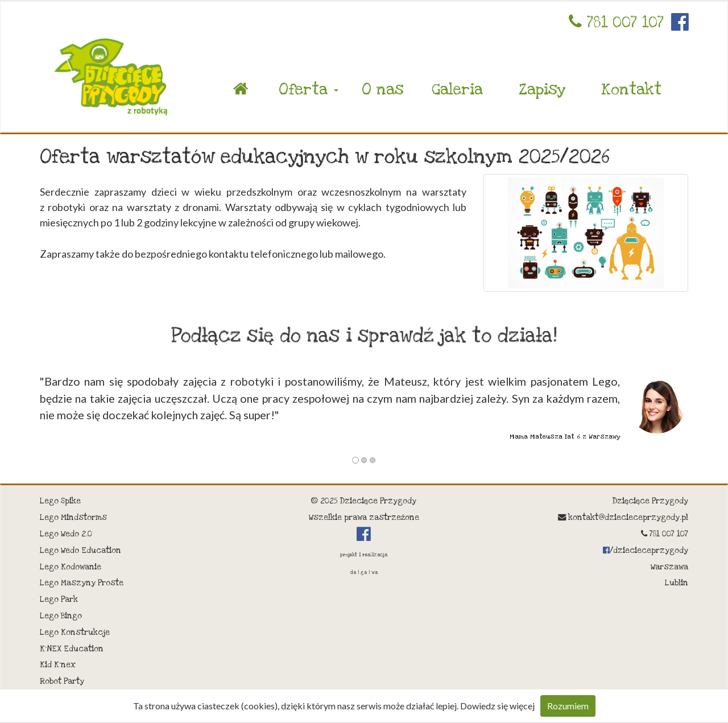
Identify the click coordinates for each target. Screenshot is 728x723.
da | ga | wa (364, 573)
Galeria (457, 90)
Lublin (677, 583)
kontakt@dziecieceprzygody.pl (623, 518)
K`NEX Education (72, 649)
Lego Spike (60, 501)
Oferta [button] (309, 90)
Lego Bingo (61, 616)
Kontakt (631, 90)
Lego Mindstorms (73, 518)
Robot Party (62, 681)
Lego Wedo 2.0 (66, 534)
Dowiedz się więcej (497, 706)
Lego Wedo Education (80, 551)
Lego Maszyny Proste (82, 583)
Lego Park (59, 600)
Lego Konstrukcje (75, 633)
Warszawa (669, 567)
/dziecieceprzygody (646, 551)
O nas (382, 90)
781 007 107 (616, 22)
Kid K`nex (58, 665)
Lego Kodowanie (71, 567)
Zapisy (542, 90)
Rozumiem (568, 706)
